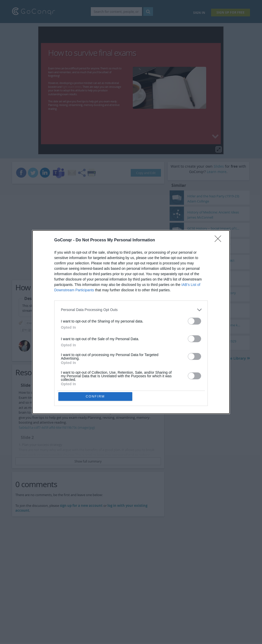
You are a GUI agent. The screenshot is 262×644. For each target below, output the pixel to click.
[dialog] (131, 322)
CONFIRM (96, 396)
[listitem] (131, 309)
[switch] (194, 321)
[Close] (220, 240)
